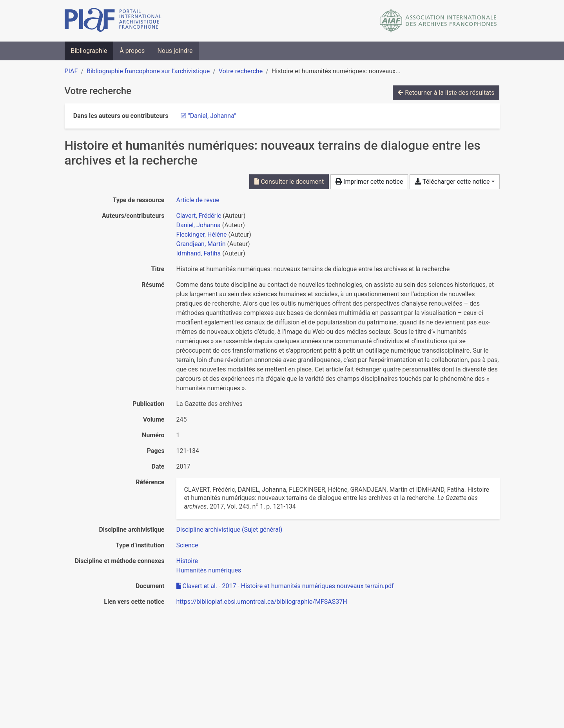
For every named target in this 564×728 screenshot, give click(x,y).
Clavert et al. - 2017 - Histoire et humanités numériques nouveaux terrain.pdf (285, 586)
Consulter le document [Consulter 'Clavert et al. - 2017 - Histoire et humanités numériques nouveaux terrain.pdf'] (289, 182)
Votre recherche (241, 71)
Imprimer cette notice (369, 182)
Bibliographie (89, 51)
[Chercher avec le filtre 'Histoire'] (187, 561)
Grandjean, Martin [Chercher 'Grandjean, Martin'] (201, 244)
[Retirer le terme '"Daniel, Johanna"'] (212, 116)
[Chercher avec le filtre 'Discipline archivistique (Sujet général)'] (229, 530)
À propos (132, 51)
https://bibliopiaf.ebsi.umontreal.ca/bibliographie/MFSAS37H (262, 602)
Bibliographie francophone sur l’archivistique (148, 71)
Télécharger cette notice (452, 182)
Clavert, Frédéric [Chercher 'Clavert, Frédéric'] (199, 216)
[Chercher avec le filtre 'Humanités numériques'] (209, 570)
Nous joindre (175, 51)
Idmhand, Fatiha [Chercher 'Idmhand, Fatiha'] (199, 253)
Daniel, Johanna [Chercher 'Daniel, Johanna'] (199, 225)
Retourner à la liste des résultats (446, 93)
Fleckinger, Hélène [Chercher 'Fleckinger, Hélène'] (202, 235)
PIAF (71, 71)
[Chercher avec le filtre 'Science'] (187, 545)
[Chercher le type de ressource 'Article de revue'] (198, 200)
